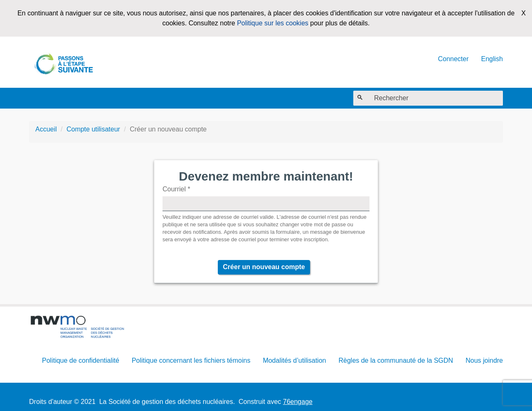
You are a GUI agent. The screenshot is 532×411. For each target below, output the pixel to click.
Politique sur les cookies (273, 23)
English (492, 59)
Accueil (46, 129)
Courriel (176, 189)
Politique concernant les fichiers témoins (191, 360)
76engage (298, 402)
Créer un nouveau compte (264, 267)
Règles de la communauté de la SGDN (396, 360)
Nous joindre (484, 360)
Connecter (453, 59)
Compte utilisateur (93, 129)
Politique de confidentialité (81, 360)
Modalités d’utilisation (294, 360)
